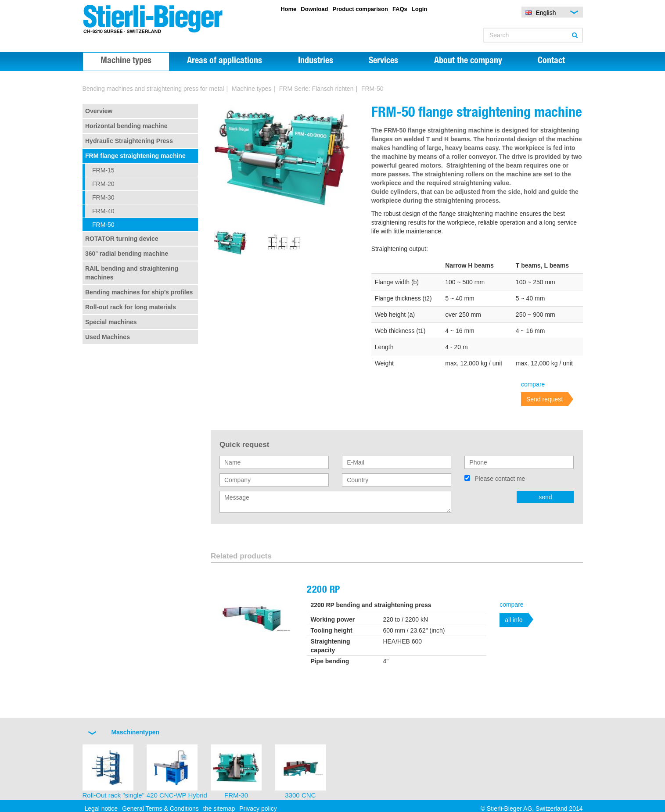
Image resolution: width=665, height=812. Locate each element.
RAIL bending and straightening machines (132, 273)
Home (288, 9)
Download (314, 9)
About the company (468, 61)
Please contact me (500, 479)
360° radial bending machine (127, 254)
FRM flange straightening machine (135, 156)
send (545, 497)
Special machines (111, 322)
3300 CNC (300, 795)
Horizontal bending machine (126, 126)
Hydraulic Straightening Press (129, 141)
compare (533, 384)
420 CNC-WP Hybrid (177, 795)
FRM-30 (103, 197)
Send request (545, 399)
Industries (316, 61)
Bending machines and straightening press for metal (153, 89)
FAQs (400, 9)
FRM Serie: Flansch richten (316, 89)
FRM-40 (103, 211)
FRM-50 (103, 225)
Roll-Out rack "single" (114, 795)
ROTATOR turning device (122, 239)
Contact (551, 61)
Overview (99, 111)
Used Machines (108, 337)
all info (514, 620)
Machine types (126, 61)
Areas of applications (225, 61)
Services (383, 61)
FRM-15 (103, 170)
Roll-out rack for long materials (131, 307)
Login (419, 9)
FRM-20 (103, 184)
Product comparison (360, 9)
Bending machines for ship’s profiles (139, 292)
